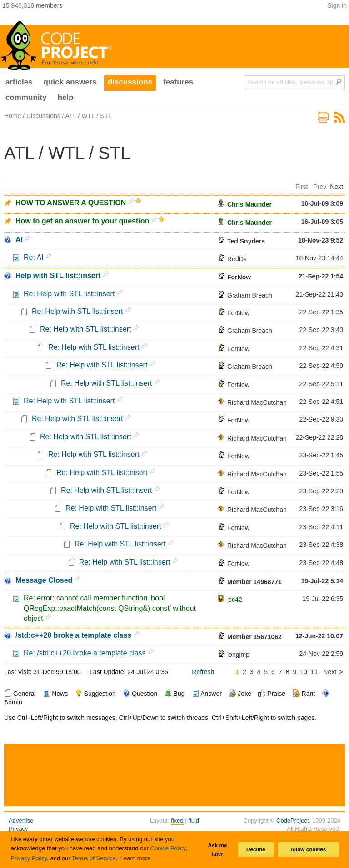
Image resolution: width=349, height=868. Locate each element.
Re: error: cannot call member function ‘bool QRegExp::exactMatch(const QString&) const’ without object (110, 608)
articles (19, 82)
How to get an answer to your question (82, 221)
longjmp (238, 655)
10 (304, 672)
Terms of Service (94, 858)
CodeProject (293, 821)
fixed (177, 821)
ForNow (239, 277)
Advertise (21, 821)
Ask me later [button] (218, 850)
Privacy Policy (29, 858)
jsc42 (235, 600)
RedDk (237, 259)
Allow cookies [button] (308, 849)
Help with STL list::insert (58, 275)
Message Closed (44, 580)
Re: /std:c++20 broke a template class (85, 653)
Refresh (203, 672)
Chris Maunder (249, 204)
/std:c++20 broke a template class (73, 635)
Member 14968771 (254, 582)
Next (337, 187)
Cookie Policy (168, 848)
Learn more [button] (135, 858)
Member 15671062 (254, 637)
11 (314, 672)
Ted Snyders (246, 241)
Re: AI (34, 257)
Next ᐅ (333, 672)
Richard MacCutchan (257, 402)
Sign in (337, 5)
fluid (194, 821)
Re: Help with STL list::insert (69, 294)
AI (19, 240)
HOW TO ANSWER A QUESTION (71, 203)
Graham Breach (250, 295)
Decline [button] (256, 849)
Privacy (18, 829)
